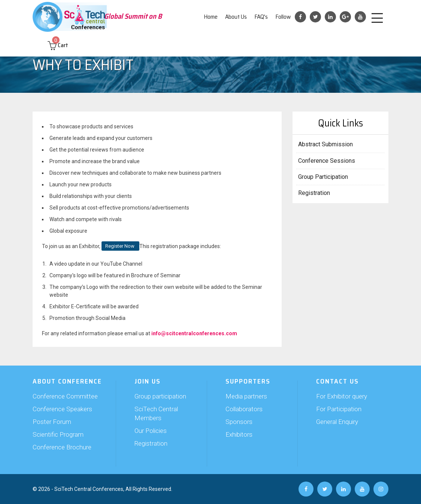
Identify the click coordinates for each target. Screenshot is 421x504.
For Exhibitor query (342, 396)
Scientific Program (58, 434)
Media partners (246, 396)
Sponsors (239, 422)
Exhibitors (239, 434)
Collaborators (244, 409)
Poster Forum (52, 422)
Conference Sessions (327, 161)
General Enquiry (337, 422)
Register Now (120, 246)
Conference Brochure (62, 447)
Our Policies (151, 431)
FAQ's (261, 17)
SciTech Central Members (156, 413)
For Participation (339, 409)
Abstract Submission (325, 144)
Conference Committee (65, 396)
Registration (314, 193)
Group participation (160, 396)
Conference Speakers (62, 409)
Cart (58, 45)
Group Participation (323, 177)
